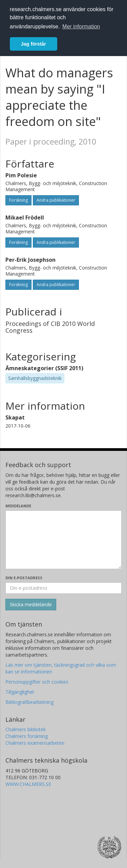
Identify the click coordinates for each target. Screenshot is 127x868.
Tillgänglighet (20, 692)
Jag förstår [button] (34, 44)
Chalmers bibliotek (26, 729)
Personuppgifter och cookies (37, 682)
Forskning (18, 200)
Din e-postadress (24, 578)
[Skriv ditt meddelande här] (63, 540)
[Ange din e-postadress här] (63, 588)
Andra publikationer (56, 200)
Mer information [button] (81, 27)
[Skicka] (31, 605)
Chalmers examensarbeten (35, 743)
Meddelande (18, 506)
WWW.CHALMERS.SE (28, 784)
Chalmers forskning (27, 736)
